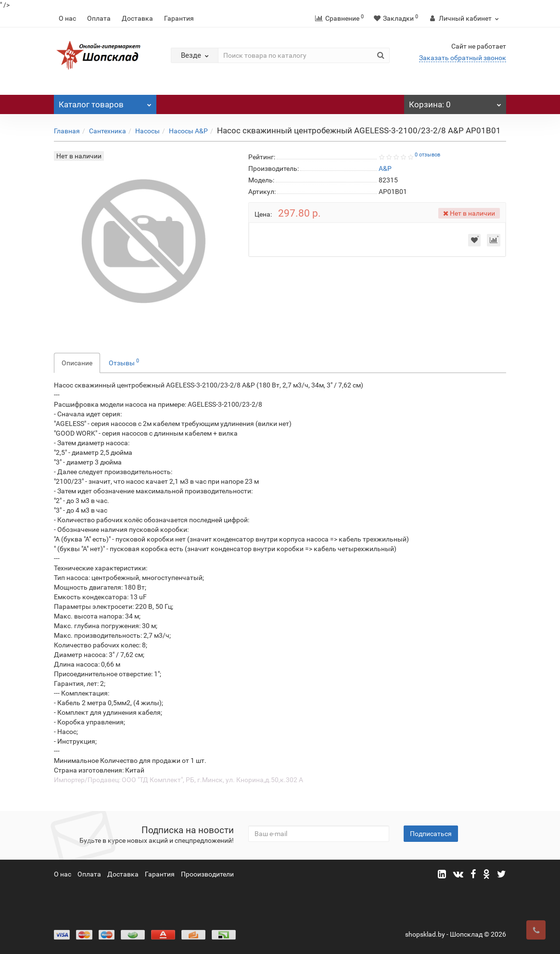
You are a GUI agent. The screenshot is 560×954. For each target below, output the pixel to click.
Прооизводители (207, 874)
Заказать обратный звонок (463, 58)
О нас (67, 18)
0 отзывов (427, 155)
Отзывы (124, 362)
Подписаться (431, 834)
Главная (67, 131)
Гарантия (179, 18)
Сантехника (108, 131)
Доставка (137, 18)
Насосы (147, 131)
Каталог (105, 102)
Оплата (99, 18)
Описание (77, 363)
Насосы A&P (188, 131)
